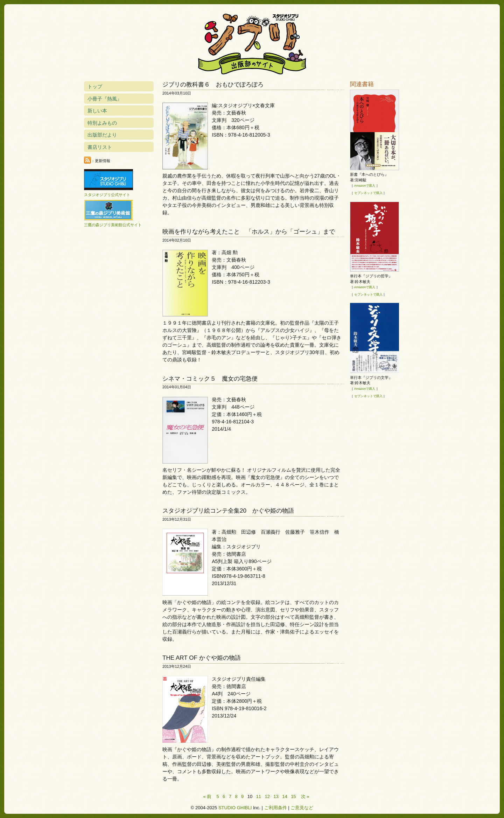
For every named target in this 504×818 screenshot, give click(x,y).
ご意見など (302, 808)
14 (285, 796)
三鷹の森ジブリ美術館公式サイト (113, 225)
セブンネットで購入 (368, 193)
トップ (95, 86)
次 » (305, 796)
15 (293, 796)
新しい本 (97, 111)
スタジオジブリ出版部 (252, 43)
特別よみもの (102, 123)
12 (267, 796)
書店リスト (100, 147)
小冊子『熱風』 (105, 99)
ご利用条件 (276, 808)
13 (276, 796)
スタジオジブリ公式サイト (107, 195)
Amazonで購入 (365, 186)
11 (259, 796)
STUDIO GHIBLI (235, 808)
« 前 (208, 796)
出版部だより (102, 135)
